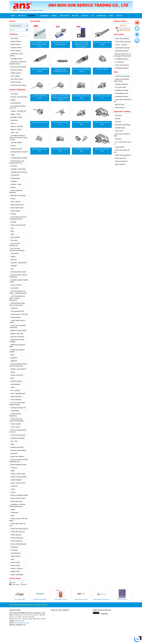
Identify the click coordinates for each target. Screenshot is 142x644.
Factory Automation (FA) (18, 225)
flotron (13, 234)
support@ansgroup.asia (124, 28)
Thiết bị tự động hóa (17, 538)
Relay (13, 444)
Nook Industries (16, 384)
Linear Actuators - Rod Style (19, 314)
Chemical (118, 122)
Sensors (13, 492)
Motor (13, 378)
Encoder (13, 214)
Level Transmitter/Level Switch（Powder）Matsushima (17, 298)
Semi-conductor (120, 147)
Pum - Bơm (14, 441)
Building (118, 119)
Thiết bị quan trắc (16, 535)
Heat (12, 269)
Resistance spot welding (18, 450)
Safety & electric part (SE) (19, 477)
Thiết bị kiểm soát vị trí (18, 532)
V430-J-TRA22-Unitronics (123, 42)
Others (13, 387)
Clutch (13, 155)
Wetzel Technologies (17, 575)
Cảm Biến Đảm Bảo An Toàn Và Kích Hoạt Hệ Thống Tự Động (18, 138)
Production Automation (18, 438)
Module (13, 372)
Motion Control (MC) (17, 375)
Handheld (14, 266)
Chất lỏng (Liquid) (16, 149)
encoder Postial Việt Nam (40, 122)
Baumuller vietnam (16, 117)
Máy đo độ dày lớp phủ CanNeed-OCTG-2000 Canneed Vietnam (81, 44)
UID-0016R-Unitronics (122, 51)
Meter (13, 355)
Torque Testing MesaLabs (18, 544)
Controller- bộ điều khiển (18, 169)
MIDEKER (14, 358)
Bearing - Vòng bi (16, 129)
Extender (14, 222)
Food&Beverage (120, 128)
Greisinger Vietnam (17, 59)
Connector (14, 166)
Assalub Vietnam (16, 41)
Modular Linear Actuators (18, 369)
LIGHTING (14, 308)
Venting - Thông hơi (17, 568)
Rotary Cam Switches (17, 456)
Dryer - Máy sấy (16, 202)
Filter (12, 231)
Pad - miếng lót (15, 390)
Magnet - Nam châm (17, 334)
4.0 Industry (14, 94)
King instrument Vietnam (18, 67)
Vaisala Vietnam (16, 556)
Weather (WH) (15, 572)
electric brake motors (17, 208)
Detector (13, 187)
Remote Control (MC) (17, 447)
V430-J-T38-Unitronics (122, 65)
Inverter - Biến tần (16, 285)
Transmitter (14, 550)
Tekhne (13, 509)
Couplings (14, 181)
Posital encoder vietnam (122, 76)
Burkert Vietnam (16, 45)
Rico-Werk (14, 453)
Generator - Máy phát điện (19, 263)
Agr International (16, 103)
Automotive (118, 116)
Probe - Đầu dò (15, 427)
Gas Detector (15, 253)
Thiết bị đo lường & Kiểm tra (19, 529)
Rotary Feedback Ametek (18, 465)
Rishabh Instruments (121, 84)
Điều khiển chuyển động (18, 196)
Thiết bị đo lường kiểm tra (123, 155)
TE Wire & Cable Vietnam (18, 85)
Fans (12, 228)
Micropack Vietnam (17, 70)
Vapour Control (15, 562)
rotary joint (14, 468)
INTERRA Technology (122, 90)
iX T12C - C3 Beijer (121, 45)
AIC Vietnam (14, 38)
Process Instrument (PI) (18, 435)
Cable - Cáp (14, 133)
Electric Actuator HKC (17, 205)
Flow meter (14, 240)
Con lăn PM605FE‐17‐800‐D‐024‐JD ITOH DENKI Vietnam (40, 44)
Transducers (14, 547)
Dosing (13, 199)
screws (13, 489)
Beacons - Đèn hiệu (17, 126)
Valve (12, 559)
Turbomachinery (16, 553)
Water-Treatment (120, 164)
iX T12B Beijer (119, 62)
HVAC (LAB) (119, 131)
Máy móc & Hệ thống (17, 337)
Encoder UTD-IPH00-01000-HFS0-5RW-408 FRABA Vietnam (61, 98)
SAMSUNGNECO (16, 480)
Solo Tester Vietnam (17, 79)
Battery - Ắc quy (16, 114)
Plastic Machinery (16, 397)
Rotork (13, 471)
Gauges (13, 257)
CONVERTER (15, 175)
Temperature (15, 512)
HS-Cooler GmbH (121, 87)
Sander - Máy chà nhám (18, 483)
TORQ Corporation (16, 541)
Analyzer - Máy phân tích (18, 111)
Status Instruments (17, 501)
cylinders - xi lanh (16, 184)
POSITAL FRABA (102, 69)
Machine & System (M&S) (19, 330)
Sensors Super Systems (18, 498)
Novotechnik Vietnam (122, 96)
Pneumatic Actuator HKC (18, 408)
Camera (13, 146)
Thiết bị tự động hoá (121, 161)
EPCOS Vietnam (16, 51)
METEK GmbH (120, 105)
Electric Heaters (16, 211)
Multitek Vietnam (16, 73)
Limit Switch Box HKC (17, 311)
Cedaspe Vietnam (16, 48)
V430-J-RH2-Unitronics (122, 39)
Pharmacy (118, 139)
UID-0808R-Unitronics (122, 68)
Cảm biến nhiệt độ (16, 143)
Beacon (13, 123)
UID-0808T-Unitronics (122, 59)
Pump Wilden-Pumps (122, 93)
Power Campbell (16, 424)
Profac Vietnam (15, 76)
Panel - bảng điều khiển (18, 393)
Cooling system (15, 178)
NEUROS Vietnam (16, 381)
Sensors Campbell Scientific (19, 495)
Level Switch (15, 288)
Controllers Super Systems (19, 172)
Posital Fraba (15, 411)
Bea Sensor (14, 120)
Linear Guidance (16, 317)
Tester (13, 516)
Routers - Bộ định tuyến (18, 474)
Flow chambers (15, 237)
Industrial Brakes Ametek (18, 272)
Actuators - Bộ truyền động (19, 97)
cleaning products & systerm (19, 152)
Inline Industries (120, 108)
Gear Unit (14, 260)
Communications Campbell (19, 158)
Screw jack (14, 486)
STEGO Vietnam (16, 82)
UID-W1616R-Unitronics (122, 48)
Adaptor (13, 100)
